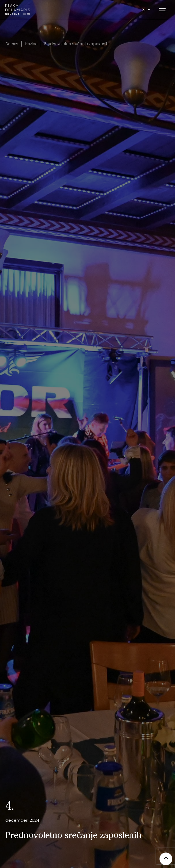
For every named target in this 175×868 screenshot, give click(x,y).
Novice (31, 44)
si (146, 10)
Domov (12, 44)
